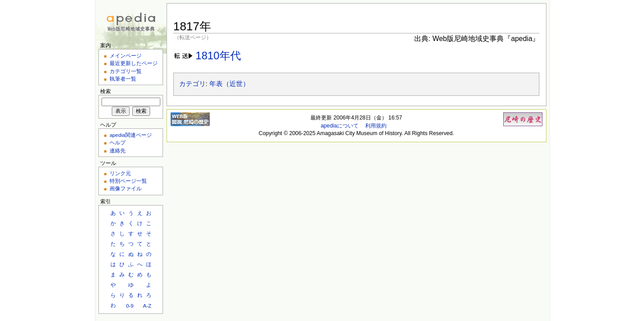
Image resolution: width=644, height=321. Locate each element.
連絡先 (118, 150)
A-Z (147, 306)
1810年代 (218, 56)
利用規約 (376, 126)
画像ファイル (126, 188)
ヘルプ (118, 142)
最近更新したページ (134, 63)
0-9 (130, 306)
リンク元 (120, 173)
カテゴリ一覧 (126, 71)
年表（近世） (229, 84)
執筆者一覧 (123, 79)
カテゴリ (192, 84)
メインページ (126, 56)
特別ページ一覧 (128, 181)
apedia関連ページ (131, 135)
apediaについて (340, 126)
